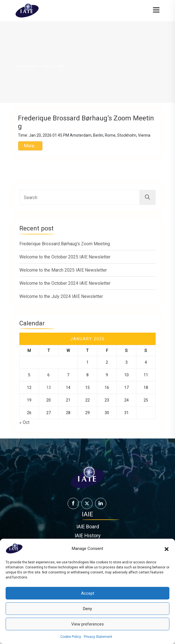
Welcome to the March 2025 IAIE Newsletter (63, 273)
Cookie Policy (71, 637)
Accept (88, 593)
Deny (87, 609)
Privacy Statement (98, 637)
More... (30, 148)
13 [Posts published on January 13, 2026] (49, 392)
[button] (167, 549)
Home (48, 66)
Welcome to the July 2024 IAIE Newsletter (61, 300)
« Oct (24, 427)
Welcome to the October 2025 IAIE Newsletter (65, 260)
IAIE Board (88, 533)
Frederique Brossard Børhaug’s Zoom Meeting (65, 247)
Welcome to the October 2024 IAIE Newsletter (65, 287)
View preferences (87, 624)
